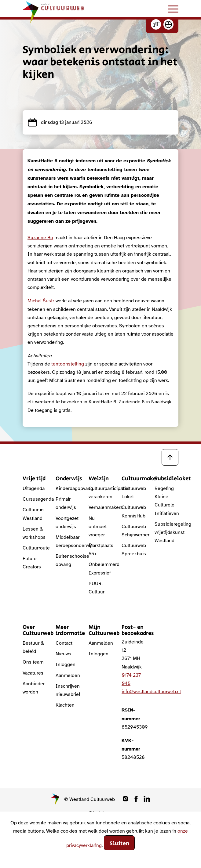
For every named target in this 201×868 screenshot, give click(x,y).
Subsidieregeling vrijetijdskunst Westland (166, 532)
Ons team (33, 662)
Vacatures (33, 673)
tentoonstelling (68, 364)
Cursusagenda (35, 499)
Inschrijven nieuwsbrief (68, 690)
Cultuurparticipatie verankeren (100, 493)
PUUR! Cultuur (97, 588)
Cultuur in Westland (33, 514)
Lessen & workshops (34, 533)
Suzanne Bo (40, 238)
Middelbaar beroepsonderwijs (68, 541)
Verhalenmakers (100, 507)
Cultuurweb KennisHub (133, 511)
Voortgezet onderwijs (67, 522)
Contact (64, 643)
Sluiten (119, 844)
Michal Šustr (41, 301)
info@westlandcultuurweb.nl (151, 692)
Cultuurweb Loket (133, 493)
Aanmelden (68, 675)
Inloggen (66, 665)
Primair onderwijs (66, 503)
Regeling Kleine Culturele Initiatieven (166, 501)
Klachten (65, 705)
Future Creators (32, 563)
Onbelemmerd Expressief (100, 569)
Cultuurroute (35, 548)
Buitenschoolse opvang (68, 560)
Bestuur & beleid (33, 647)
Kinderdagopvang (68, 488)
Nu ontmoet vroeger (98, 527)
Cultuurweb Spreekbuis (133, 550)
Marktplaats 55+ (100, 550)
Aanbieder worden (34, 688)
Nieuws (63, 654)
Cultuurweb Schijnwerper (133, 531)
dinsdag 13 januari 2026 (60, 122)
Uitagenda (34, 488)
